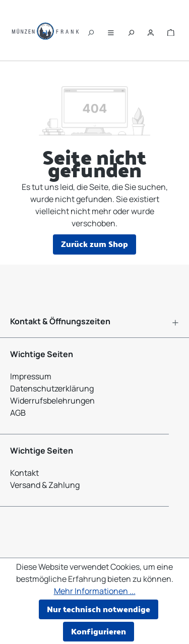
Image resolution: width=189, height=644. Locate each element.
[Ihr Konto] (151, 30)
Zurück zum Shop (94, 244)
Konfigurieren (99, 631)
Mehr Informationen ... (95, 591)
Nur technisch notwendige (99, 609)
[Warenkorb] (171, 30)
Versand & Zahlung (45, 485)
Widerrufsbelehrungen (52, 401)
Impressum (31, 376)
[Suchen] (91, 30)
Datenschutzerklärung (52, 388)
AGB (18, 413)
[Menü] (111, 30)
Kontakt (24, 473)
